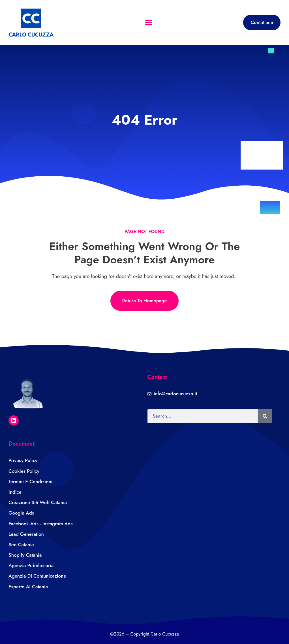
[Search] (265, 416)
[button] (149, 23)
